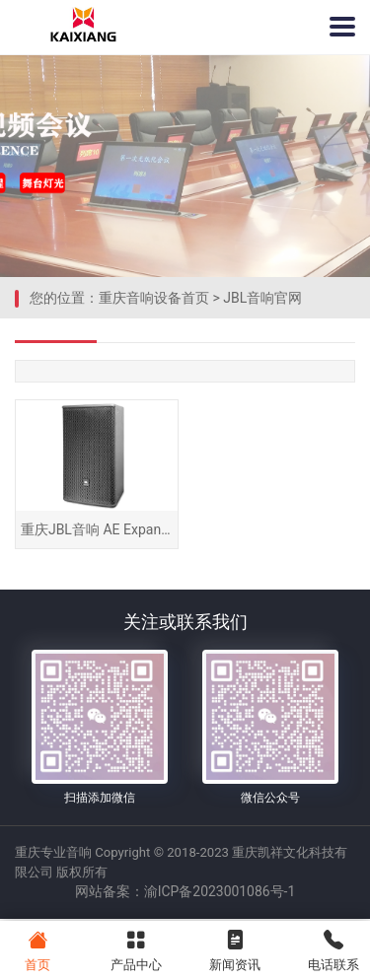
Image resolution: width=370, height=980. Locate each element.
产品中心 (136, 949)
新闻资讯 (234, 949)
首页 (37, 949)
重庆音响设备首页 (154, 298)
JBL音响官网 (262, 298)
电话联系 (333, 949)
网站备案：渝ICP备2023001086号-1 (185, 894)
